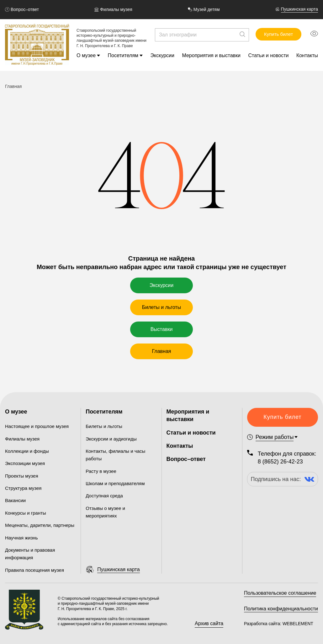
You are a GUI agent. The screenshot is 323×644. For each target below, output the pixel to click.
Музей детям (204, 9)
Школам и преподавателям (115, 483)
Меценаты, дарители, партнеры (40, 525)
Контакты (307, 55)
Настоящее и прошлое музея (37, 426)
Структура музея (23, 488)
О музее (86, 55)
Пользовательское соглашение (280, 593)
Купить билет (278, 34)
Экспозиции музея (25, 463)
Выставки (162, 329)
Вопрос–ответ (22, 9)
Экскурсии (162, 55)
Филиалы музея (113, 9)
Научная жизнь (21, 538)
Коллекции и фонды (27, 451)
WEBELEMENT (297, 624)
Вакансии (15, 500)
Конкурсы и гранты (26, 513)
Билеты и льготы (161, 307)
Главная (162, 351)
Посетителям (123, 55)
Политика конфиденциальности (281, 609)
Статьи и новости (269, 55)
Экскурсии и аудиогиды (111, 439)
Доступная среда (104, 496)
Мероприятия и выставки (211, 55)
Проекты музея (22, 476)
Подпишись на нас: (283, 479)
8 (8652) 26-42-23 (280, 462)
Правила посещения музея (34, 570)
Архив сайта (209, 623)
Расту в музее (101, 471)
